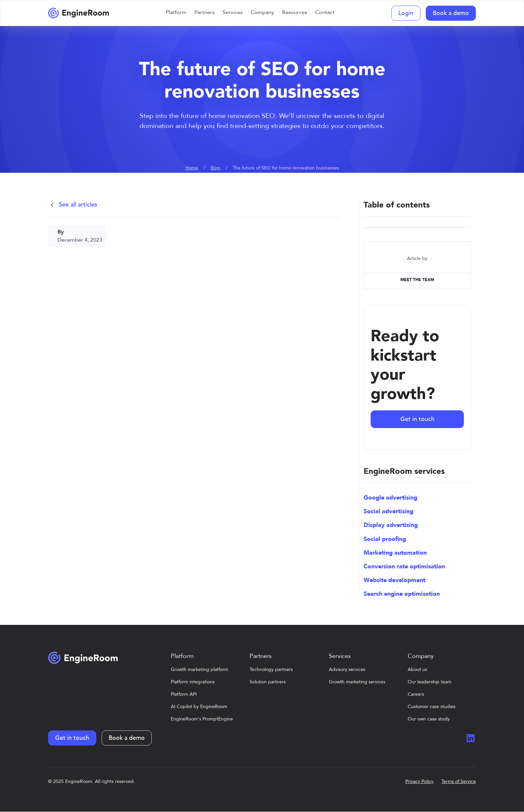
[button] (176, 13)
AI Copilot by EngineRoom (199, 707)
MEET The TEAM (417, 280)
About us (417, 669)
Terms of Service (459, 781)
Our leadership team (430, 682)
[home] (79, 13)
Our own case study (429, 719)
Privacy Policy (419, 781)
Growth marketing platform (200, 669)
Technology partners (271, 669)
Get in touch (417, 419)
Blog (215, 168)
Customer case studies (432, 707)
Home (192, 168)
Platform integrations (193, 682)
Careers (416, 694)
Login (406, 13)
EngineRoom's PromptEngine (202, 719)
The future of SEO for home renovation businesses (286, 168)
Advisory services (347, 669)
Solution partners (268, 682)
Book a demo (451, 13)
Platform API (184, 694)
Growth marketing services (357, 682)
